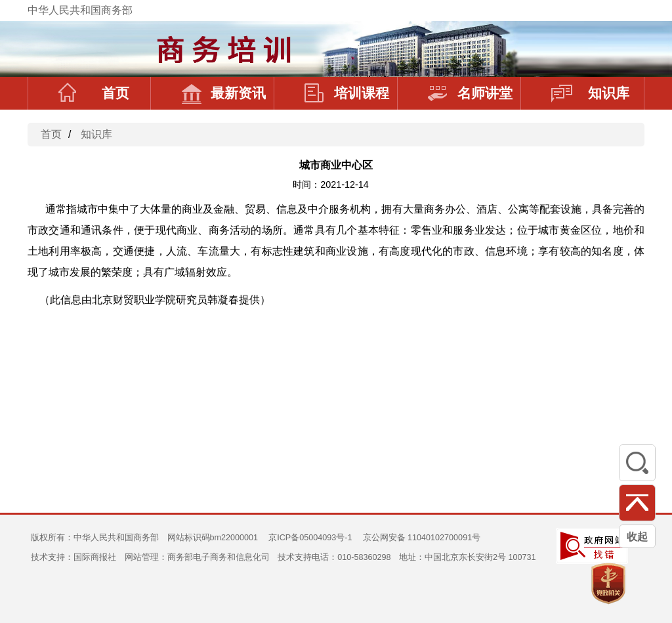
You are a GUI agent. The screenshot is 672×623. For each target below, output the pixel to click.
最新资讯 (223, 93)
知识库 (590, 93)
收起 (637, 537)
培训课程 (347, 93)
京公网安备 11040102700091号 (422, 538)
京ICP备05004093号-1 (310, 538)
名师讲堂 (470, 93)
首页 (94, 93)
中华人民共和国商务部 (80, 10)
